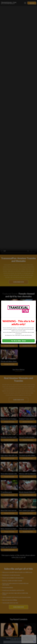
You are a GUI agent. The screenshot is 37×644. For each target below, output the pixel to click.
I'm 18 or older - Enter (18, 341)
